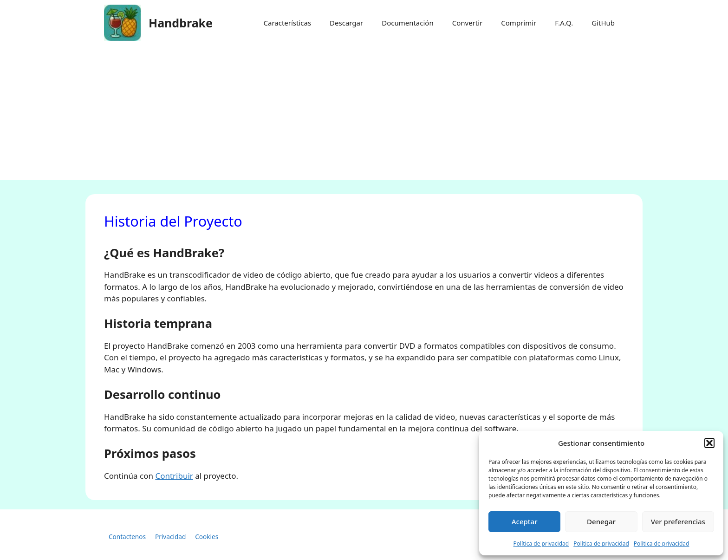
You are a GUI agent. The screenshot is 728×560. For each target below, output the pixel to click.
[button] (709, 443)
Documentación (408, 23)
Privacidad (170, 537)
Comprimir (519, 23)
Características (287, 23)
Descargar (346, 23)
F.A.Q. (564, 23)
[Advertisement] (364, 115)
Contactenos (127, 537)
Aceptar (525, 521)
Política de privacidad (541, 544)
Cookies (207, 537)
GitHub (603, 23)
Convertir (468, 23)
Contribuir (174, 476)
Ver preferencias (678, 521)
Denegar (601, 521)
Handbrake (181, 23)
